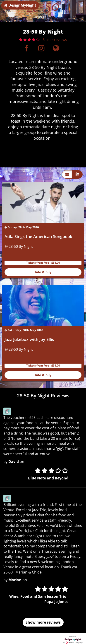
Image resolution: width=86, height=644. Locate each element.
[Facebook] (27, 49)
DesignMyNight (20, 5)
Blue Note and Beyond (48, 478)
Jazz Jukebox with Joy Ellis (29, 339)
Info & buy (43, 272)
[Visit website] (56, 49)
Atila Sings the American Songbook (38, 236)
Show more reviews (43, 622)
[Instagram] (41, 49)
